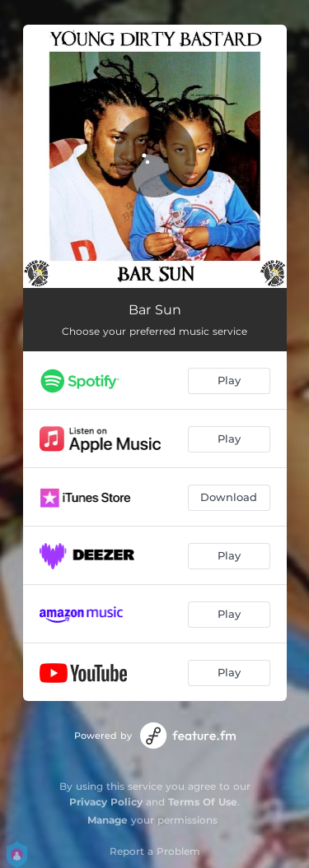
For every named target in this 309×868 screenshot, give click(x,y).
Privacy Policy (106, 802)
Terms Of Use (203, 802)
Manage (108, 820)
